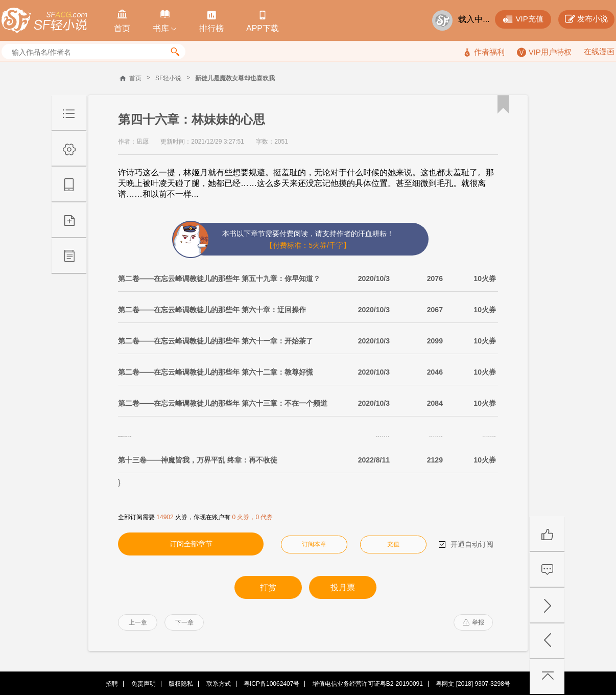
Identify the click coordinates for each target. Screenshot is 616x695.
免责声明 (144, 684)
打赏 (268, 587)
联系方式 (219, 684)
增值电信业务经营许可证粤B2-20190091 (368, 684)
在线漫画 (599, 51)
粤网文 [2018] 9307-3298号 (473, 684)
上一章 (138, 622)
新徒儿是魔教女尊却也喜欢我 (235, 78)
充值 (393, 544)
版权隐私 (181, 684)
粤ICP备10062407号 (271, 684)
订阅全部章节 (191, 544)
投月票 (343, 587)
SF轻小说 (168, 78)
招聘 (112, 684)
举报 (473, 622)
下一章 (184, 622)
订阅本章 (314, 544)
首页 (135, 78)
